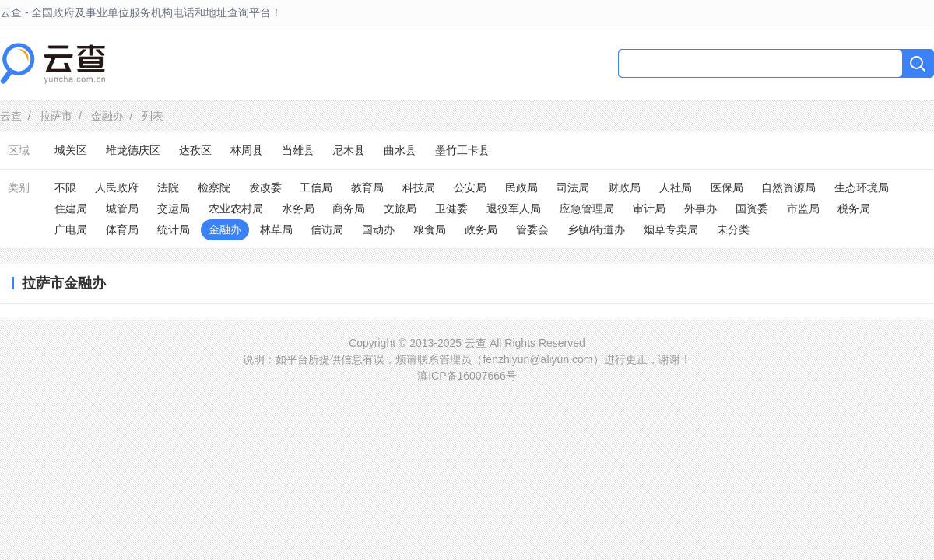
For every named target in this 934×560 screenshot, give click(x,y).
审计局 (649, 208)
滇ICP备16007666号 (467, 376)
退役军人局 (514, 208)
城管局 (122, 208)
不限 (65, 187)
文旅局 (400, 208)
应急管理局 (587, 208)
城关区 (71, 150)
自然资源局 (788, 187)
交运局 (174, 208)
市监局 (803, 208)
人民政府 (117, 187)
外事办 (700, 208)
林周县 (247, 150)
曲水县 (400, 150)
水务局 (298, 208)
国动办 (378, 229)
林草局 (276, 229)
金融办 (107, 116)
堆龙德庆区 (133, 150)
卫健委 (451, 208)
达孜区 (195, 150)
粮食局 (430, 229)
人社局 (676, 187)
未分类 (733, 229)
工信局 (316, 187)
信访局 (327, 229)
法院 (168, 187)
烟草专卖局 (671, 229)
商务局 (349, 208)
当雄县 (298, 150)
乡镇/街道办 (596, 229)
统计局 (174, 229)
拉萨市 (56, 116)
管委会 (532, 229)
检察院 (214, 187)
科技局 (419, 187)
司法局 (573, 187)
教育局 (367, 187)
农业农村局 (236, 208)
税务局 (854, 208)
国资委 (752, 208)
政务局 (481, 229)
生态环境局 (862, 187)
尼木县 (349, 150)
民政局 (521, 187)
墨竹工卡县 (462, 150)
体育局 (122, 229)
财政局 (624, 187)
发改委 (265, 187)
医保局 (727, 187)
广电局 (71, 229)
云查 (11, 116)
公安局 (470, 187)
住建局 (71, 208)
